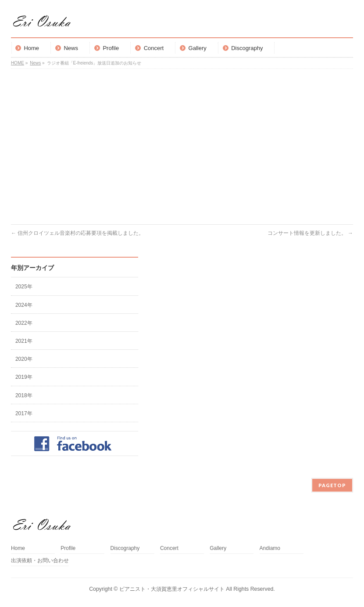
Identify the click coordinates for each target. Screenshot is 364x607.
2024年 (24, 305)
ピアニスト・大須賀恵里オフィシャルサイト (172, 589)
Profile (68, 548)
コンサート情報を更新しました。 (310, 233)
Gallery (218, 548)
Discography (125, 548)
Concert (169, 548)
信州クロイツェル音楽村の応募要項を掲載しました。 (77, 233)
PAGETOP (332, 485)
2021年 (24, 341)
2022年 (24, 323)
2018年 (24, 395)
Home (18, 548)
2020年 (24, 359)
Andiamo (273, 548)
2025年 (24, 287)
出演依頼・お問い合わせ (40, 561)
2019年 (24, 377)
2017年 (24, 413)
